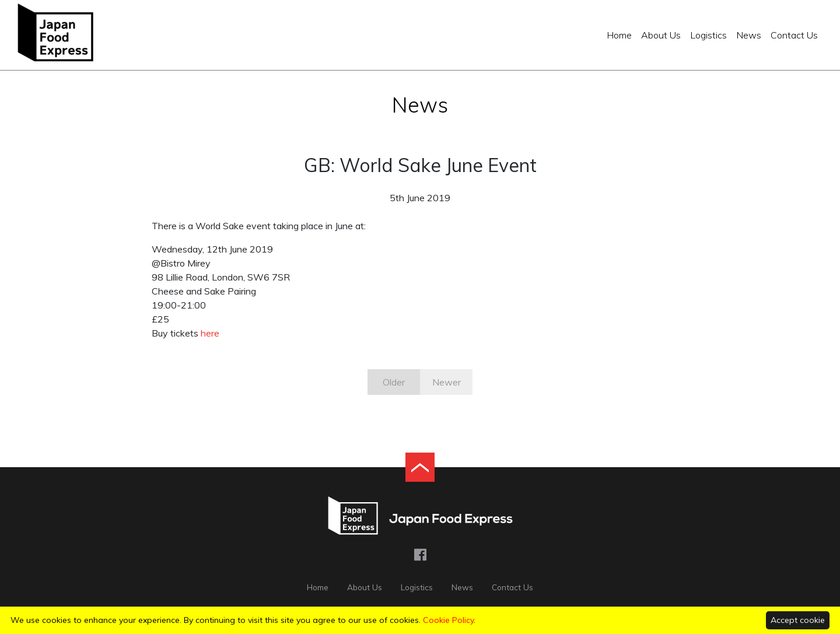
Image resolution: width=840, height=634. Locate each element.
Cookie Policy (448, 620)
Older (394, 382)
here (210, 333)
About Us (661, 35)
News (749, 35)
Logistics (708, 35)
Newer (447, 382)
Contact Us (794, 35)
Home (619, 35)
